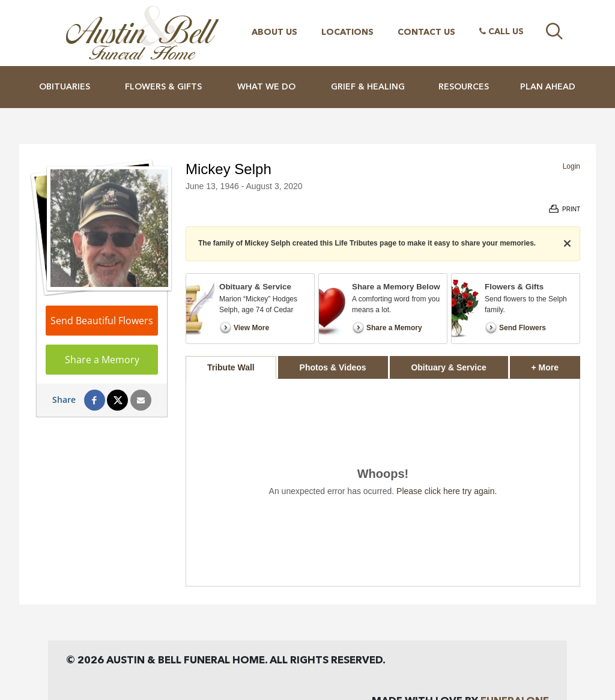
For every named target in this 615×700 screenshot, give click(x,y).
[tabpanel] (383, 482)
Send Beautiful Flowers (102, 321)
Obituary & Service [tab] (448, 367)
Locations (347, 32)
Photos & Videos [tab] (333, 367)
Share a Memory (102, 360)
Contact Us (426, 32)
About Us (274, 32)
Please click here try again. (447, 491)
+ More (556, 364)
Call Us (501, 32)
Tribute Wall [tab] (231, 367)
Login (571, 166)
